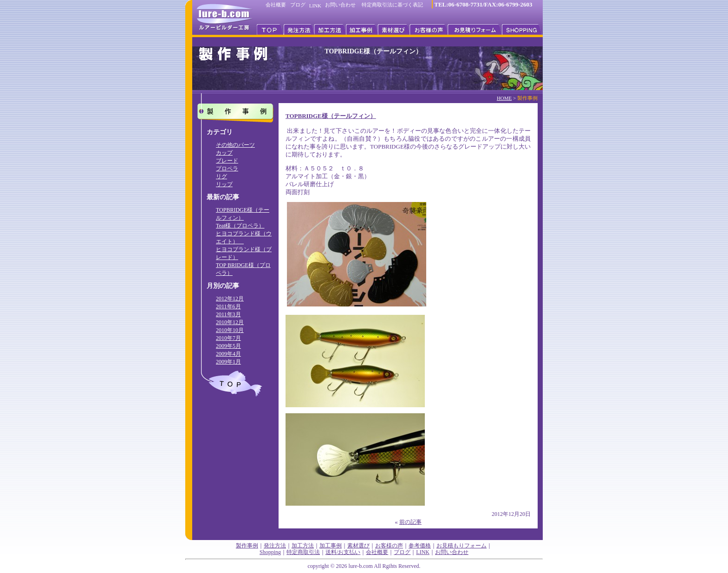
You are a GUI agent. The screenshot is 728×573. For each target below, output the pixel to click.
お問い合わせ (340, 5)
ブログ (298, 5)
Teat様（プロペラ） (240, 226)
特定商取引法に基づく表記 (392, 5)
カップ (224, 153)
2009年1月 (228, 362)
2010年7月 (228, 338)
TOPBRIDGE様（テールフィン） (243, 214)
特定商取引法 (303, 552)
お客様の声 (389, 546)
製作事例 (247, 546)
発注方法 (275, 546)
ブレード (227, 161)
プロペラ (227, 169)
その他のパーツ (235, 145)
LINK (315, 6)
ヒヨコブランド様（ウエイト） (244, 238)
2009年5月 (228, 346)
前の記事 (410, 522)
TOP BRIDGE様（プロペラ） (243, 269)
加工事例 (331, 546)
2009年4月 (228, 354)
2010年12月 (230, 322)
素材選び (358, 546)
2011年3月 (228, 314)
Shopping (270, 552)
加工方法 (303, 546)
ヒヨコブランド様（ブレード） (244, 253)
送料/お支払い (343, 552)
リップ (224, 184)
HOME (504, 98)
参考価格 (420, 546)
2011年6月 (228, 306)
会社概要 (276, 5)
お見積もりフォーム (461, 546)
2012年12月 (230, 299)
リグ (221, 176)
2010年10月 (230, 330)
